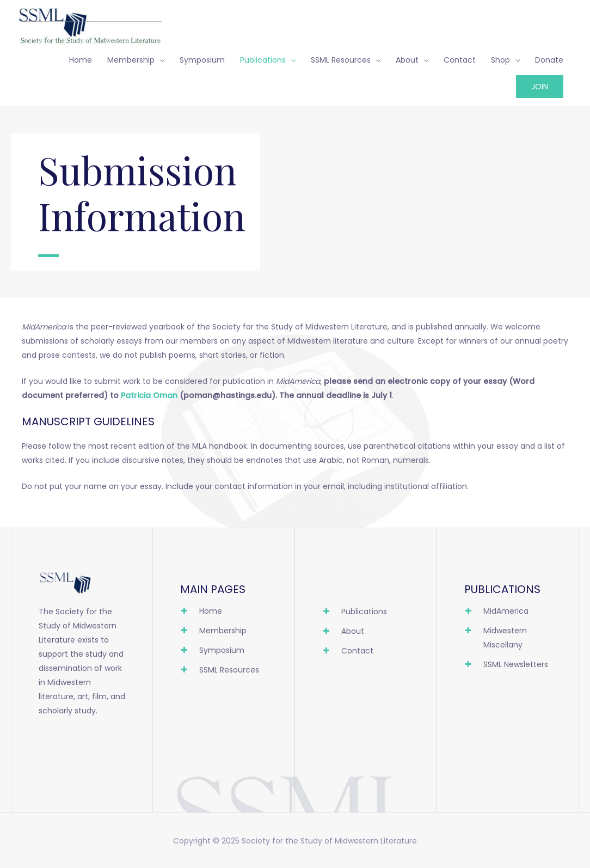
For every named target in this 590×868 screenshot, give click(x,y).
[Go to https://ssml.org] (224, 614)
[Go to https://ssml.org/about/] (366, 634)
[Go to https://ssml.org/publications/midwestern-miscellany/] (508, 640)
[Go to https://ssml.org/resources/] (224, 673)
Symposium (202, 60)
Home (81, 60)
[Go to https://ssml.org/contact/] (366, 653)
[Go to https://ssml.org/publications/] (366, 614)
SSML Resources (341, 60)
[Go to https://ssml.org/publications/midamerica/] (508, 614)
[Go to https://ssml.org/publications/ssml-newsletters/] (508, 667)
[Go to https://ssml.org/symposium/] (224, 653)
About (407, 60)
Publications (263, 60)
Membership (131, 60)
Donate (549, 60)
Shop (500, 60)
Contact (460, 60)
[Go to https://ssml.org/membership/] (224, 633)
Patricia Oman (149, 395)
